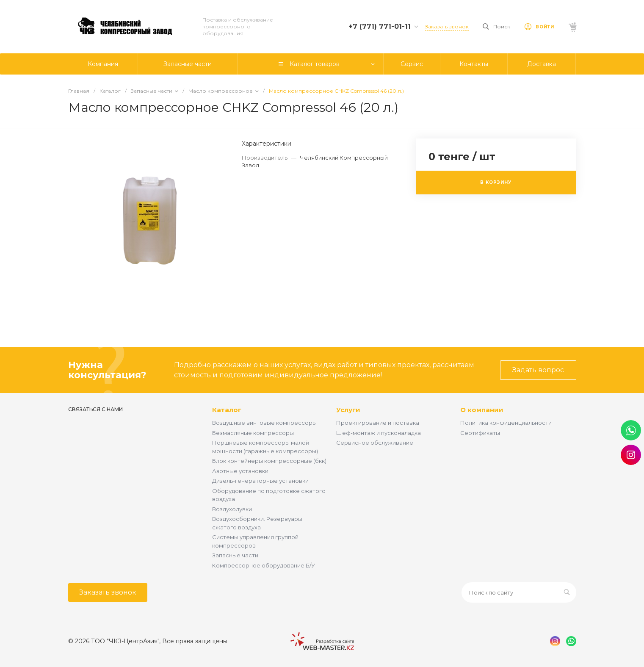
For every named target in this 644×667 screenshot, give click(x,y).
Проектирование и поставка (378, 423)
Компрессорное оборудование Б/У (264, 565)
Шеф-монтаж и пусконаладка (379, 433)
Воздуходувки (232, 509)
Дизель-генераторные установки (260, 481)
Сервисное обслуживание (375, 443)
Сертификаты (480, 433)
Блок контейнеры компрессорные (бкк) (269, 461)
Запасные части (235, 555)
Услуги (348, 410)
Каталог (227, 410)
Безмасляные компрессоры (253, 433)
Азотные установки (240, 471)
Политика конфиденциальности (506, 423)
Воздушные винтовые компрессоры (264, 423)
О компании (482, 410)
